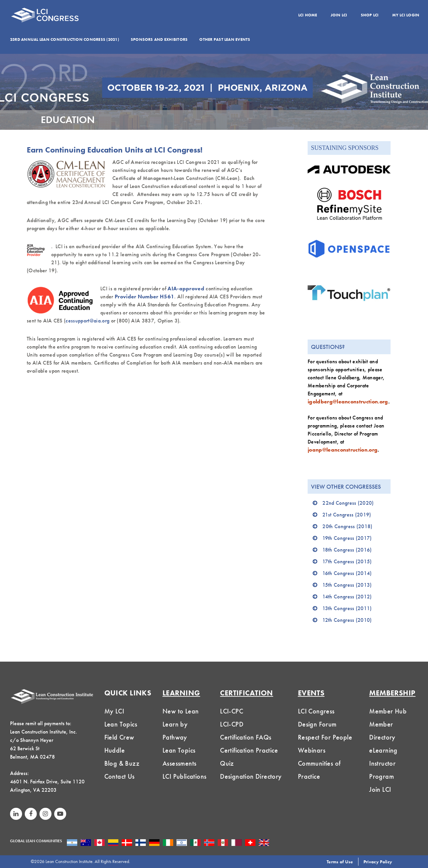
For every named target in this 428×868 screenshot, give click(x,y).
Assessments (179, 763)
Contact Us (120, 776)
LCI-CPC (232, 711)
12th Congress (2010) (347, 620)
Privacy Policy (378, 862)
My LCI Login (406, 15)
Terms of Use (340, 862)
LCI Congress (316, 711)
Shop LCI (370, 15)
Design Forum (317, 724)
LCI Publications (184, 776)
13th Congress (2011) (347, 608)
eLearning (383, 750)
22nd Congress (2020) (348, 503)
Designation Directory (251, 776)
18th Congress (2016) (347, 550)
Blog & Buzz (122, 763)
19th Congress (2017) (347, 538)
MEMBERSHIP (392, 693)
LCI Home (308, 15)
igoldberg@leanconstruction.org (348, 402)
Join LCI (339, 15)
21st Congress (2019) (347, 515)
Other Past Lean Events (225, 39)
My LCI (114, 711)
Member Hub (388, 711)
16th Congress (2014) (347, 573)
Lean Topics (121, 724)
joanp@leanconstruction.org (343, 450)
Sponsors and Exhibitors (159, 39)
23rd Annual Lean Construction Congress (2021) (65, 39)
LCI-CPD (232, 724)
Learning (181, 693)
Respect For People (325, 737)
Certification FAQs (246, 737)
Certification (247, 693)
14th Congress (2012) (347, 597)
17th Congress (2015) (347, 561)
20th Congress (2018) (347, 526)
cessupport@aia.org (87, 321)
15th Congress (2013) (347, 585)
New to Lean (181, 711)
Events (311, 693)
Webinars (312, 750)
